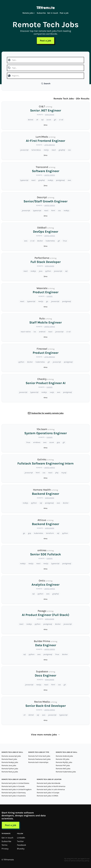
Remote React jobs (9, 759)
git (55, 120)
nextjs (46, 150)
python (48, 271)
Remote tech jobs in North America (51, 786)
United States (50, 175)
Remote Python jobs (10, 769)
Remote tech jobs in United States (15, 783)
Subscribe (41, 13)
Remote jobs (29, 13)
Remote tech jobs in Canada (13, 786)
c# (37, 120)
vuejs (52, 392)
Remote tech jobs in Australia (14, 796)
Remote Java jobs (9, 765)
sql (42, 120)
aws (69, 180)
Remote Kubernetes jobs (66, 772)
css (69, 150)
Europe (50, 296)
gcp (58, 442)
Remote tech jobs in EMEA (47, 796)
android (42, 332)
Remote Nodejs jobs (10, 762)
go (47, 301)
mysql (64, 473)
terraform (50, 533)
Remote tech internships (38, 762)
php (57, 473)
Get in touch (53, 13)
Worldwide (50, 115)
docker (40, 241)
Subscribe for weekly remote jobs (47, 413)
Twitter (20, 841)
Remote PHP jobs (63, 765)
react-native (26, 332)
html (53, 211)
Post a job (64, 13)
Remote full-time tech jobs (39, 756)
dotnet (31, 120)
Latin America (50, 145)
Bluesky (21, 849)
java (41, 271)
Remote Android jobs (64, 756)
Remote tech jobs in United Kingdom (17, 789)
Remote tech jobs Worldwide (49, 783)
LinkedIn (21, 838)
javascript (24, 150)
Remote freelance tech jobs (39, 759)
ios (35, 332)
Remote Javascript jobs (11, 756)
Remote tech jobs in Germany (14, 793)
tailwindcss (36, 150)
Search (46, 83)
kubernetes (50, 241)
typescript (24, 180)
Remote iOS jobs (63, 759)
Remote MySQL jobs (64, 762)
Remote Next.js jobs (10, 772)
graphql (62, 150)
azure (49, 120)
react (54, 150)
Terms (4, 845)
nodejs (50, 180)
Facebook (22, 845)
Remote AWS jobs (63, 769)
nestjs (31, 564)
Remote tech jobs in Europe (48, 793)
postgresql (60, 180)
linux (65, 241)
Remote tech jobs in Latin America (51, 789)
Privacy (5, 849)
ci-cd (61, 120)
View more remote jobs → (46, 735)
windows (37, 442)
